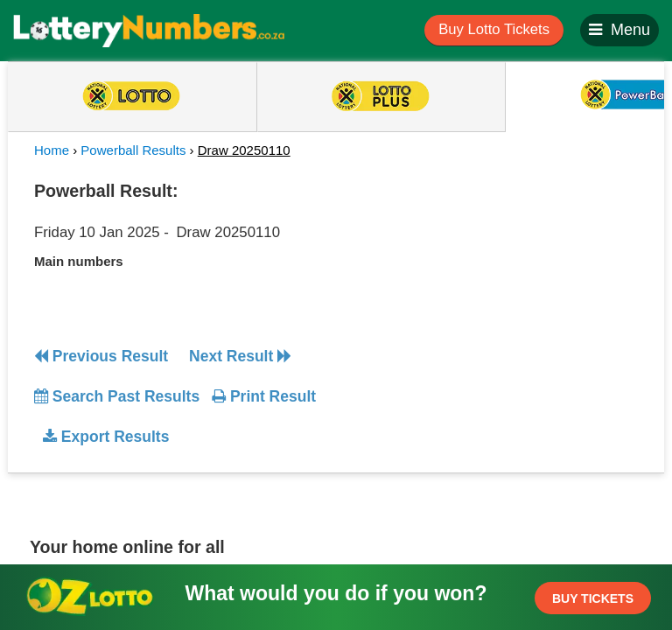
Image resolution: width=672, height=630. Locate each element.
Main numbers (79, 261)
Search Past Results (117, 396)
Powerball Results (133, 150)
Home (52, 150)
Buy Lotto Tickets (494, 29)
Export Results (106, 437)
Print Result (264, 396)
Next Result (240, 356)
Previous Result (101, 356)
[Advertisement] (496, 283)
